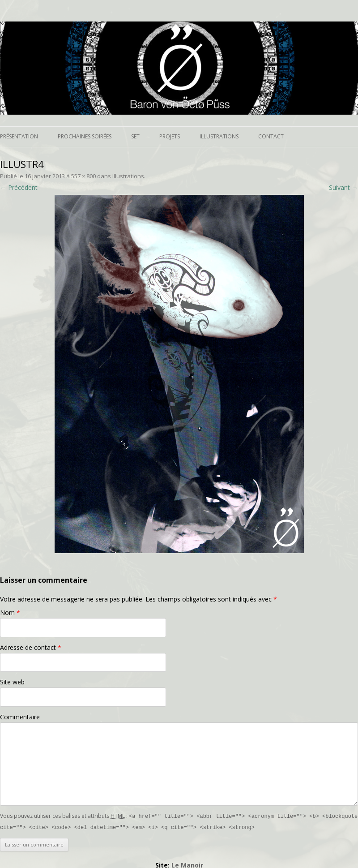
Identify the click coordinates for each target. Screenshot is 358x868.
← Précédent (19, 187)
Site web (12, 682)
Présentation (19, 136)
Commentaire (20, 717)
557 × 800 (83, 176)
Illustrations (219, 136)
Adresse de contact (31, 647)
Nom (10, 612)
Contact (271, 136)
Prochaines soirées (85, 136)
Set (135, 136)
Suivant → (343, 187)
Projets (170, 136)
